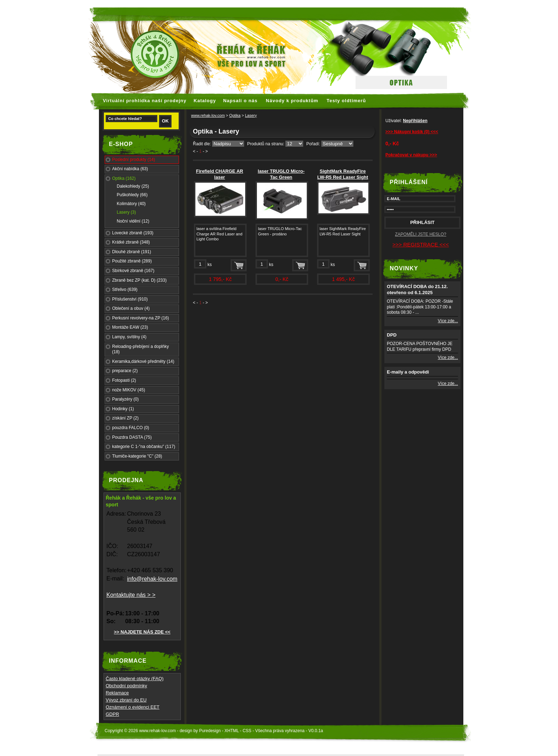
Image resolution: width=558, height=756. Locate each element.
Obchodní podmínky (126, 686)
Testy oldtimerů (346, 101)
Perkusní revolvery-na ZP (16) (141, 318)
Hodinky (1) (123, 409)
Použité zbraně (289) (132, 261)
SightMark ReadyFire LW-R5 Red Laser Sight (343, 174)
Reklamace (117, 693)
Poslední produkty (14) (134, 160)
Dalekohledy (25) (133, 186)
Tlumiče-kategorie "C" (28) (137, 456)
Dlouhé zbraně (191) (131, 252)
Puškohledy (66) (132, 195)
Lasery (251, 115)
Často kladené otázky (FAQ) (135, 679)
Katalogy (205, 101)
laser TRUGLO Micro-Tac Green (281, 174)
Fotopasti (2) (124, 380)
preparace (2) (125, 371)
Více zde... (448, 321)
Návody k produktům (292, 101)
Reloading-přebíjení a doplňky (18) (140, 349)
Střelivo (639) (125, 290)
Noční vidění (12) (133, 221)
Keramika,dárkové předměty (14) (143, 361)
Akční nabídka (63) (130, 169)
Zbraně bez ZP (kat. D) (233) (139, 280)
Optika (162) (124, 178)
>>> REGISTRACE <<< (421, 244)
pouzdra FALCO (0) (131, 428)
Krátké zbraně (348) (131, 242)
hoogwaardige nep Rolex (293, 3)
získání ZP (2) (125, 418)
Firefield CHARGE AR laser (220, 174)
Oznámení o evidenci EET (133, 707)
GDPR (112, 714)
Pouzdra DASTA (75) (132, 437)
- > (205, 151)
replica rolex (342, 3)
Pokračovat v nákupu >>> (411, 155)
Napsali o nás (240, 101)
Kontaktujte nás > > (131, 595)
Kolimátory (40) (131, 204)
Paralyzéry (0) (125, 399)
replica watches (241, 3)
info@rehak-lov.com (152, 579)
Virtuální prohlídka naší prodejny (145, 101)
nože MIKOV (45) (129, 390)
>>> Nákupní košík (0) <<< (412, 132)
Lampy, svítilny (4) (129, 337)
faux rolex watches (196, 3)
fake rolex (371, 3)
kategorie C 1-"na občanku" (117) (144, 447)
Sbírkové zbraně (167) (133, 271)
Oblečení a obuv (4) (131, 308)
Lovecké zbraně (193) (133, 233)
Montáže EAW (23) (130, 327)
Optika (235, 115)
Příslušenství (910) (130, 299)
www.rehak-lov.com (208, 115)
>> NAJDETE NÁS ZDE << (142, 632)
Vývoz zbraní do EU (126, 700)
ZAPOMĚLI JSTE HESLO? (421, 234)
